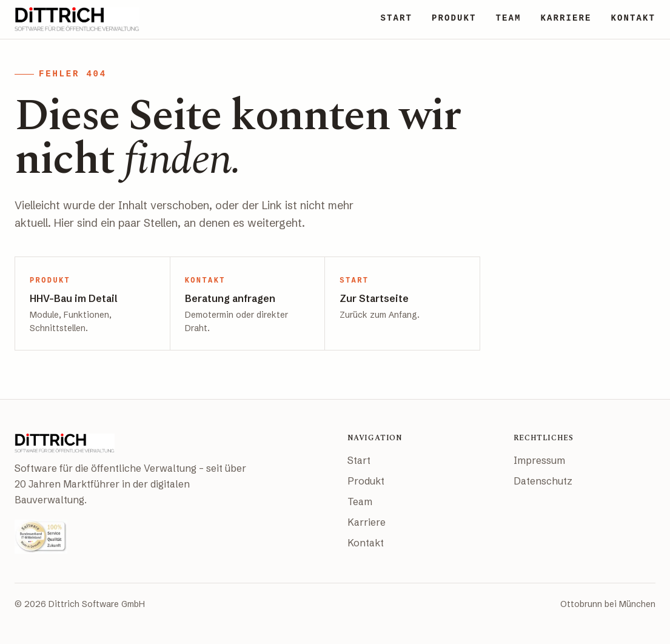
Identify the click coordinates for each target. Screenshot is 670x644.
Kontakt (366, 543)
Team (360, 501)
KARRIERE (566, 18)
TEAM (508, 18)
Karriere (367, 522)
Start (359, 460)
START (396, 18)
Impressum (539, 460)
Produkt (366, 481)
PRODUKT (454, 18)
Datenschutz (543, 481)
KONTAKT (633, 18)
